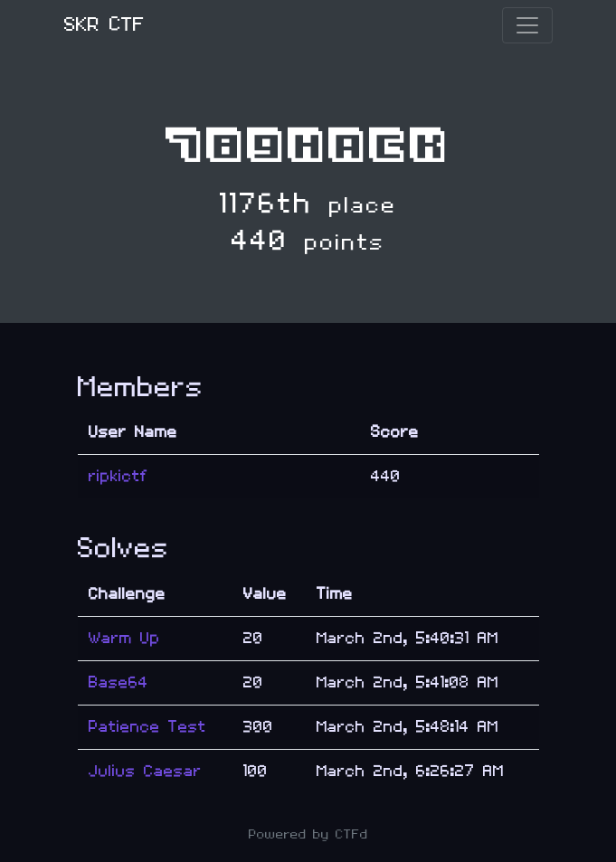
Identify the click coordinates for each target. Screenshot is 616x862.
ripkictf (118, 476)
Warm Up (124, 638)
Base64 (118, 682)
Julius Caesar (145, 771)
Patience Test (147, 727)
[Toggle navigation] (527, 25)
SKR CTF (104, 25)
